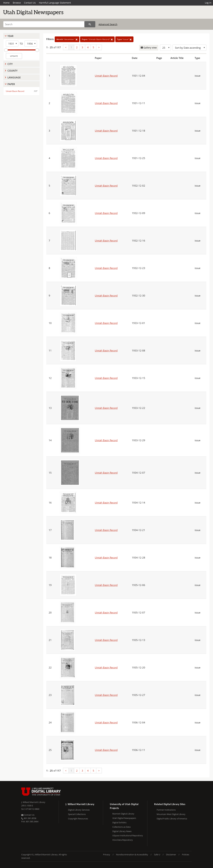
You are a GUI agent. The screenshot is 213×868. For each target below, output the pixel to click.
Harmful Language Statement (55, 3)
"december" (67, 39)
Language (14, 77)
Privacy (107, 855)
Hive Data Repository (123, 840)
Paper (11, 84)
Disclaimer (171, 855)
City (10, 64)
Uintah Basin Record (15, 91)
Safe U (157, 855)
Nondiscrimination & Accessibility (132, 855)
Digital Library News (122, 831)
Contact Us (30, 3)
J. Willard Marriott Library (33, 802)
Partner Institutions (166, 810)
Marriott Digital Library (123, 814)
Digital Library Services (79, 810)
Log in (208, 3)
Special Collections (77, 814)
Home (6, 3)
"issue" (124, 39)
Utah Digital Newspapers (124, 818)
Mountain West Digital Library (171, 814)
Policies (186, 855)
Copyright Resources (78, 819)
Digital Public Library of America (172, 819)
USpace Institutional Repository (128, 835)
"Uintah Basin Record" (97, 39)
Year (10, 36)
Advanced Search (108, 24)
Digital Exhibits (119, 822)
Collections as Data (121, 827)
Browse (17, 3)
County (13, 71)
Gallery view (150, 48)
